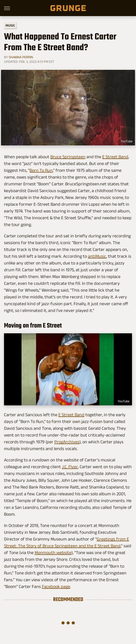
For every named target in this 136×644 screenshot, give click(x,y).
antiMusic (97, 256)
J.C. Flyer (70, 467)
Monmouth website (53, 553)
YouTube (127, 141)
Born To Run (41, 170)
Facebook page (56, 586)
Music (10, 25)
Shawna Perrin (21, 57)
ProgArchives (67, 442)
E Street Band (115, 157)
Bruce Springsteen (68, 157)
